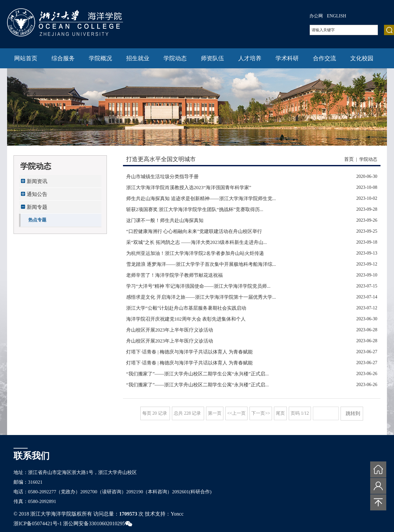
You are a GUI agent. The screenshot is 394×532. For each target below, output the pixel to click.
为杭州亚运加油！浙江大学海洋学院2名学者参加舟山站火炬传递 (195, 253)
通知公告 (37, 194)
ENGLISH (337, 16)
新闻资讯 (37, 181)
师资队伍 (212, 58)
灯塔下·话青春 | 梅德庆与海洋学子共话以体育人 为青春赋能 (189, 352)
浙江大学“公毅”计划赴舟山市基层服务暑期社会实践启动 (186, 308)
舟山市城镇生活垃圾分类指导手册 (162, 177)
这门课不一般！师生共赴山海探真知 (165, 220)
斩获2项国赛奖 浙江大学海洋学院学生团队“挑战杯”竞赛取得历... (195, 209)
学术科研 (287, 58)
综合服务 (63, 58)
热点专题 (37, 220)
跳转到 (354, 413)
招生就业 (138, 58)
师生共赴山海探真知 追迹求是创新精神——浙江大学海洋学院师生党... (201, 198)
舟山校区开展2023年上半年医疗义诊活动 (170, 330)
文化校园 (362, 58)
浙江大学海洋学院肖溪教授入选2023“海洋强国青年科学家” (189, 188)
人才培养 (250, 58)
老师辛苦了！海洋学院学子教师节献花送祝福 (174, 275)
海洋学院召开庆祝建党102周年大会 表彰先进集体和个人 (186, 319)
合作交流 (324, 58)
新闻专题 (37, 207)
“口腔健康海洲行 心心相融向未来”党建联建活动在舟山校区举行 (194, 231)
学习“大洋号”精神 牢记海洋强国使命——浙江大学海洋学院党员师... (198, 286)
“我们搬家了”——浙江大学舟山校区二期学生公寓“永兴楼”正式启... (197, 374)
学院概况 (100, 58)
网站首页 (26, 58)
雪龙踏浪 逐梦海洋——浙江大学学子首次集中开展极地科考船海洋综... (201, 264)
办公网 (316, 16)
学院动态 (175, 58)
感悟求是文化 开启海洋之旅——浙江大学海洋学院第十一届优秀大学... (201, 297)
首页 (349, 159)
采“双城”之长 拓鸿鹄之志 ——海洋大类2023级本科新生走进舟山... (197, 242)
